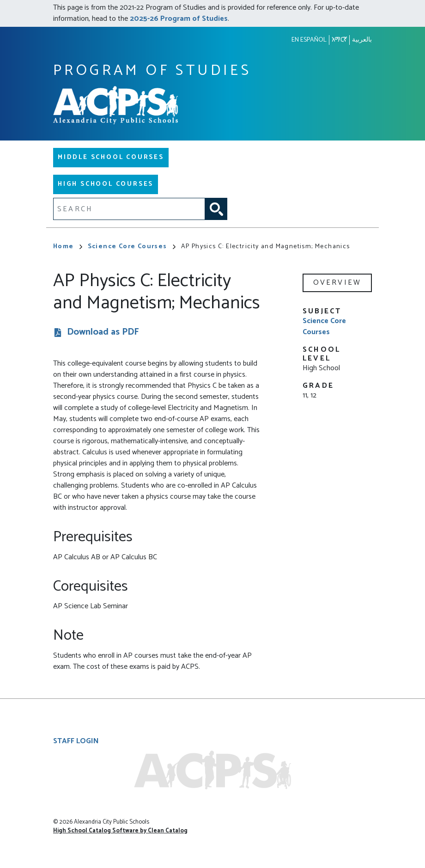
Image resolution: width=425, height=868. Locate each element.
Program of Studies (152, 71)
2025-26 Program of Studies (179, 19)
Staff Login (76, 741)
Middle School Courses (111, 157)
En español (309, 40)
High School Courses (106, 184)
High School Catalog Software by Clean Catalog (120, 831)
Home (68, 247)
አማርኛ (339, 40)
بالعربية (362, 40)
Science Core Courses (132, 247)
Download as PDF (103, 333)
